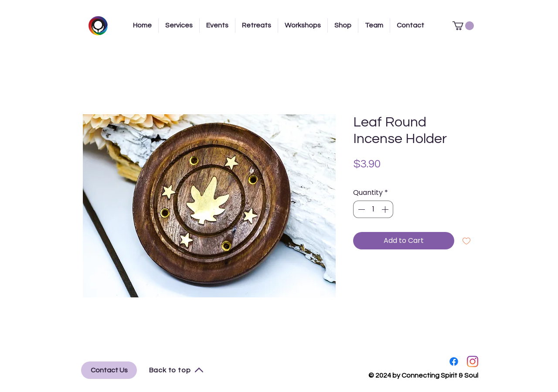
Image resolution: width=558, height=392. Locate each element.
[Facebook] (454, 361)
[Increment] (386, 209)
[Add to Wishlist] (466, 241)
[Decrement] (361, 209)
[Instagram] (473, 361)
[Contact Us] (109, 370)
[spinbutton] (373, 209)
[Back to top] (177, 370)
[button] (463, 26)
